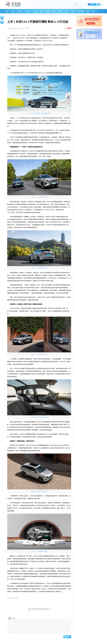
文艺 (42, 11)
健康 (48, 11)
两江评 (20, 11)
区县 (27, 11)
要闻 (7, 11)
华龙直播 (81, 11)
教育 (35, 11)
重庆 (13, 11)
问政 (60, 11)
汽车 (73, 11)
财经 (54, 11)
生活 (67, 11)
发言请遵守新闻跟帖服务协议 (39, 609)
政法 (88, 11)
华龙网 (27, 28)
